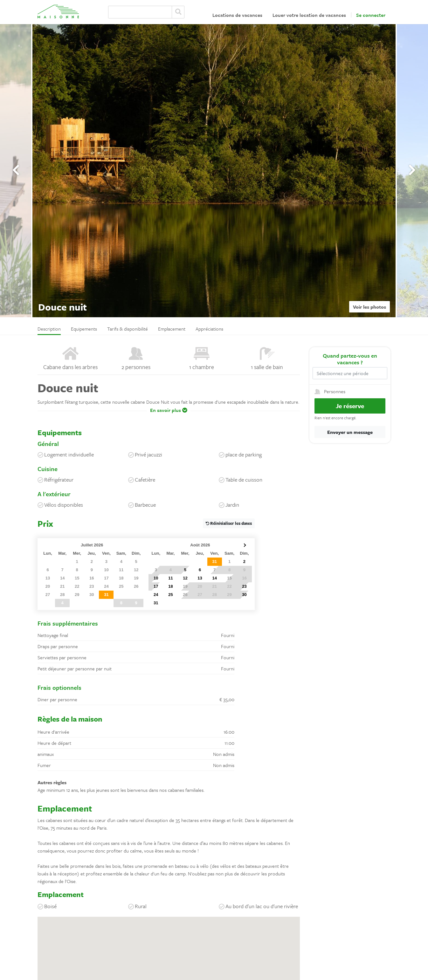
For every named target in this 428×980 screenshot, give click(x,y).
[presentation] (16, 170)
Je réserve (350, 406)
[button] (169, 415)
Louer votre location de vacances (309, 15)
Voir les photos (369, 307)
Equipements (84, 329)
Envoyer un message (350, 432)
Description (49, 329)
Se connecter (371, 15)
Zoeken (178, 12)
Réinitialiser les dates (229, 523)
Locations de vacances (237, 15)
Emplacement (172, 329)
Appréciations (209, 329)
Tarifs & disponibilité (128, 329)
